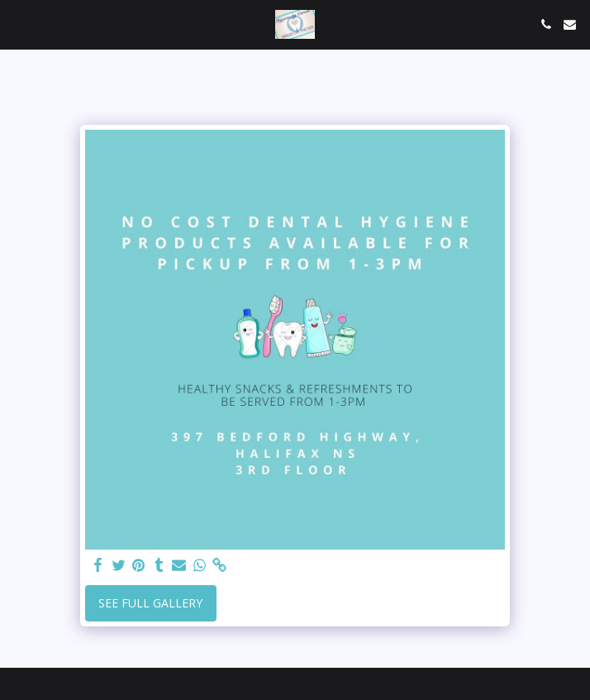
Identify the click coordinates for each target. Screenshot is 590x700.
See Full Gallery (150, 603)
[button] (18, 24)
